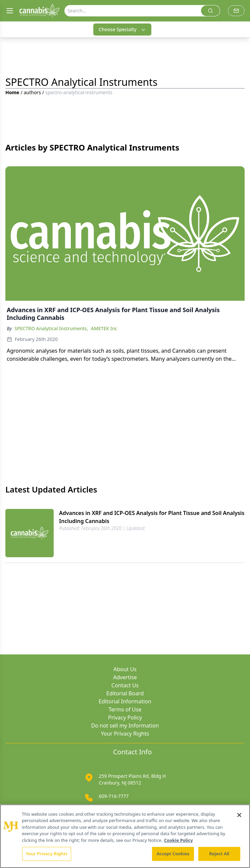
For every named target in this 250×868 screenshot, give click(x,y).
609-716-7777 (114, 796)
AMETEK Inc (104, 328)
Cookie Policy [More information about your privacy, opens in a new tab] (179, 840)
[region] (125, 836)
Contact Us (125, 685)
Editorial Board (125, 693)
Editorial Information (125, 701)
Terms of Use (125, 709)
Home (12, 92)
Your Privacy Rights (125, 734)
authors (32, 92)
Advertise (125, 677)
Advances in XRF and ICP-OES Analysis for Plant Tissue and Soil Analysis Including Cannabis (152, 517)
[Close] (239, 815)
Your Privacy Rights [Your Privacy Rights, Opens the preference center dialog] (47, 854)
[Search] (133, 11)
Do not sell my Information (125, 726)
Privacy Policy (125, 717)
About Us (125, 669)
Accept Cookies (173, 854)
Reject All (219, 854)
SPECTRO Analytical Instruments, (51, 328)
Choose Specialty (122, 29)
